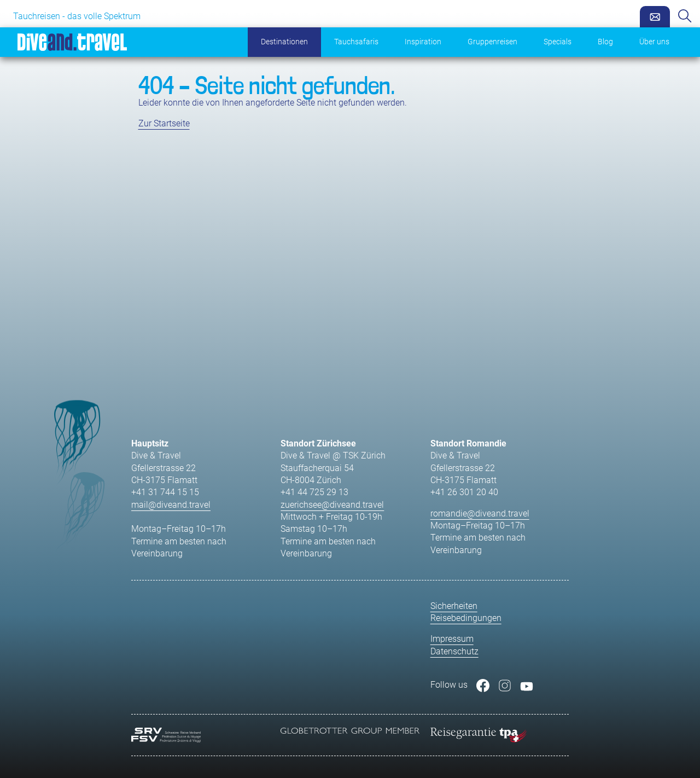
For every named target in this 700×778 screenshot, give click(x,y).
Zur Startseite (164, 123)
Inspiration (423, 42)
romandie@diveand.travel (480, 513)
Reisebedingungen (466, 618)
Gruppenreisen (492, 42)
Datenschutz (454, 651)
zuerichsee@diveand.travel (332, 505)
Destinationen (284, 42)
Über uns (654, 42)
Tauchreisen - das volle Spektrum (77, 16)
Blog (605, 42)
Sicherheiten (454, 606)
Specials (558, 42)
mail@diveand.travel (171, 505)
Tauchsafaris (356, 42)
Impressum (452, 639)
